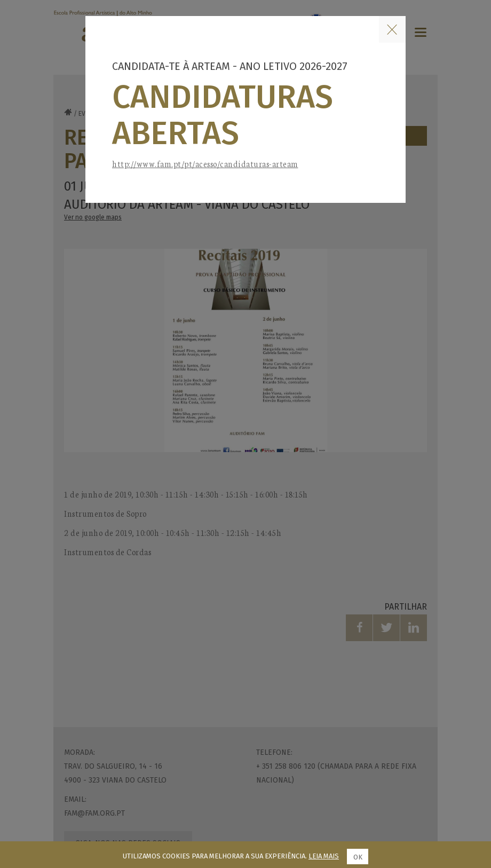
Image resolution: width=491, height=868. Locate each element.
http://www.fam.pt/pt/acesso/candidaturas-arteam (205, 164)
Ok (358, 857)
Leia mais (324, 856)
